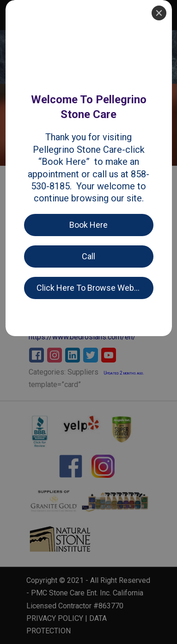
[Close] (159, 13)
